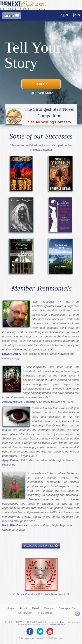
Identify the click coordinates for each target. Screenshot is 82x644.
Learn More (42, 93)
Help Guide (45, 613)
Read (36, 608)
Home (11, 608)
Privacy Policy (57, 624)
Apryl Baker (10, 460)
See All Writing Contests (49, 122)
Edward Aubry (12, 354)
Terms (63, 622)
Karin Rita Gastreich (16, 525)
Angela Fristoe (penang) (18, 402)
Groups (49, 608)
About (23, 608)
